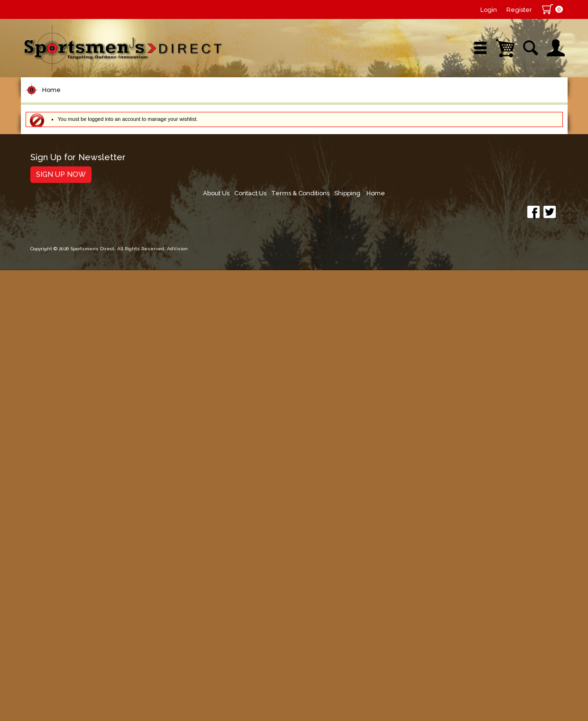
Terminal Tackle (62, 269)
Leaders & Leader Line (78, 233)
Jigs (38, 359)
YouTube (524, 102)
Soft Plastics (56, 341)
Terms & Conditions (470, 644)
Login (489, 10)
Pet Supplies (56, 160)
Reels (42, 178)
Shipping (519, 644)
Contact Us (418, 644)
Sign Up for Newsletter (78, 641)
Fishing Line (55, 251)
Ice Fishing (52, 403)
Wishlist (440, 102)
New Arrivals (134, 102)
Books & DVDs (59, 547)
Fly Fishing (52, 439)
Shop (57, 102)
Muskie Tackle (59, 421)
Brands (214, 102)
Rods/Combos (60, 196)
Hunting (46, 529)
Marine (44, 511)
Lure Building (57, 287)
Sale (363, 102)
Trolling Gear (57, 583)
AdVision (177, 704)
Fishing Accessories (70, 601)
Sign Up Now (61, 658)
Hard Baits (51, 323)
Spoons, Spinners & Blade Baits (82, 381)
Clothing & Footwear (72, 493)
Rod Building (56, 214)
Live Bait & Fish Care (73, 457)
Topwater (50, 305)
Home (51, 132)
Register (519, 10)
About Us (381, 644)
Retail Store (291, 102)
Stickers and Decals (70, 565)
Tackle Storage (61, 475)
